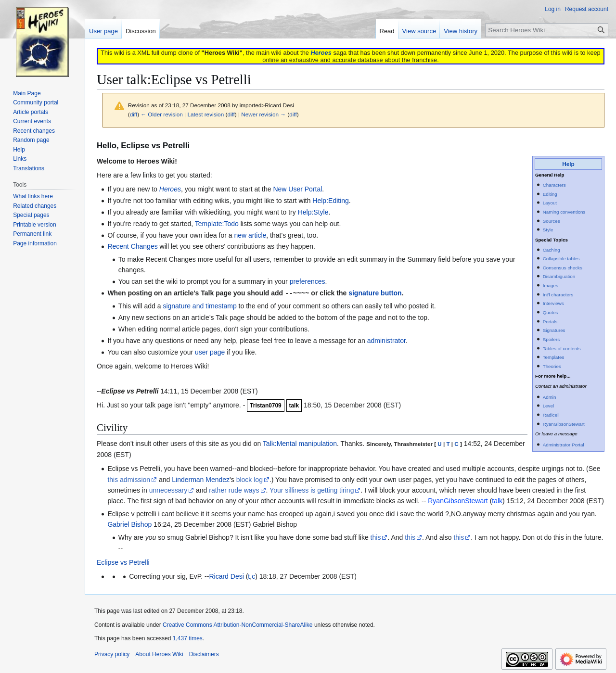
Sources (552, 221)
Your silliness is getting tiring (312, 490)
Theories (552, 366)
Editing (550, 194)
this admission (129, 479)
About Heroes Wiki (159, 654)
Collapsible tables (561, 259)
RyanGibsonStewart (564, 424)
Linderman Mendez (201, 479)
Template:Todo (217, 224)
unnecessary (168, 490)
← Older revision (162, 114)
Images (551, 286)
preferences (308, 281)
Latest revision (205, 114)
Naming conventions (564, 212)
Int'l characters (558, 295)
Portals (550, 322)
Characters (554, 185)
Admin (550, 397)
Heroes (321, 53)
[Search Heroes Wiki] (547, 30)
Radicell (551, 415)
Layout (550, 203)
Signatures (554, 330)
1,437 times (188, 638)
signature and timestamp (199, 305)
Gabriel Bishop (129, 524)
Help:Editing (331, 201)
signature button (375, 293)
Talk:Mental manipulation (300, 443)
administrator (386, 340)
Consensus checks (563, 268)
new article (250, 235)
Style (548, 230)
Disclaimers (204, 654)
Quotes (551, 312)
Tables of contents (562, 349)
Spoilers (551, 339)
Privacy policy (112, 654)
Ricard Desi (226, 576)
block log (250, 479)
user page (210, 352)
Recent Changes (132, 246)
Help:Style (313, 212)
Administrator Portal (564, 445)
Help (568, 164)
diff (134, 114)
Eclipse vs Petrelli (123, 562)
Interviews (553, 303)
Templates (554, 357)
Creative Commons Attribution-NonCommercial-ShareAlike (237, 624)
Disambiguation (559, 276)
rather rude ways (234, 490)
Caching (552, 250)
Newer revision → (263, 114)
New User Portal (297, 189)
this (376, 537)
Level (548, 406)
